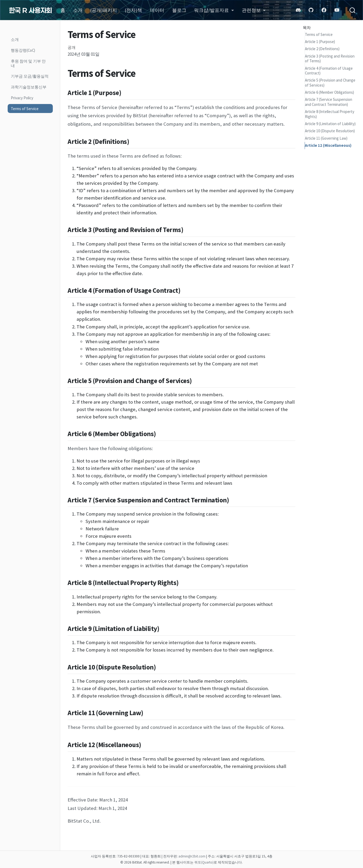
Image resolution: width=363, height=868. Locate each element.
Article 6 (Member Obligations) (329, 92)
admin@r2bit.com (192, 856)
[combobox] (350, 10)
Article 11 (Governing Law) (326, 138)
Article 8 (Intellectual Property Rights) (330, 114)
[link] (214, 10)
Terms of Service (319, 34)
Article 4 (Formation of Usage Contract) (329, 71)
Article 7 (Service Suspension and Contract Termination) (329, 102)
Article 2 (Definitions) (322, 49)
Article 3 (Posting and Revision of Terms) (330, 59)
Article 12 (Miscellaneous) (328, 145)
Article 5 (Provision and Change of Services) (330, 83)
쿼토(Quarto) (204, 862)
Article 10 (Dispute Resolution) (330, 131)
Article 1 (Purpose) (320, 42)
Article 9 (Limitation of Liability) (330, 124)
